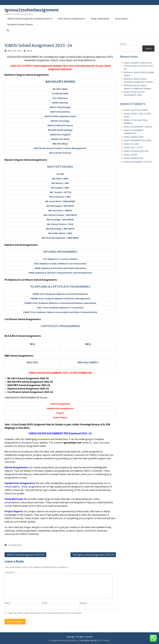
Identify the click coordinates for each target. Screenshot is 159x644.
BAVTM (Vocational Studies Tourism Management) (60, 148)
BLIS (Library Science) (60, 153)
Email (45, 603)
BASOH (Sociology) (60, 121)
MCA (88, 344)
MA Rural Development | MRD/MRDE (60, 238)
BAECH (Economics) (60, 112)
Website (83, 603)
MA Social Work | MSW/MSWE (60, 201)
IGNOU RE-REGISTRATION (136, 151)
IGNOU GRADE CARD (134, 137)
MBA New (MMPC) (88, 363)
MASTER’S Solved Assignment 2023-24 (29, 385)
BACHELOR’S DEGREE (60, 82)
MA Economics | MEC (60, 197)
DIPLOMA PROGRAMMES (60, 252)
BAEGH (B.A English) (60, 135)
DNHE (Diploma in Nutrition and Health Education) (60, 268)
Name (8, 603)
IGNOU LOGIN (130, 155)
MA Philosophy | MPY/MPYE (60, 206)
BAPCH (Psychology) (60, 107)
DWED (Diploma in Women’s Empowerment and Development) (60, 273)
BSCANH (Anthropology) (60, 130)
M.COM (60, 174)
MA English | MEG (60, 188)
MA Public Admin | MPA (60, 233)
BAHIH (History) (60, 103)
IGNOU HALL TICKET (133, 148)
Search (123, 44)
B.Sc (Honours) (60, 98)
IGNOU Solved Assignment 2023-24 (25, 555)
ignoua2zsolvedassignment (32, 10)
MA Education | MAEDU (60, 210)
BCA (32, 344)
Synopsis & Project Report (20, 24)
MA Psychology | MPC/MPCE (60, 229)
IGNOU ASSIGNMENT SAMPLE (138, 127)
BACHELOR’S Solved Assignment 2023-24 (30, 382)
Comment (10, 572)
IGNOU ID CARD (131, 144)
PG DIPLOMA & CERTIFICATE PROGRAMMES (60, 287)
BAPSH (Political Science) (60, 125)
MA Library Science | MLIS (60, 224)
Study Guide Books (100, 19)
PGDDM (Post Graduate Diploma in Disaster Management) (60, 298)
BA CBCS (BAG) (60, 89)
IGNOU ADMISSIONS (133, 158)
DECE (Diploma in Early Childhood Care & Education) (60, 264)
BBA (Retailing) (60, 144)
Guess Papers (122, 19)
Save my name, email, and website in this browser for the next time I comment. (45, 613)
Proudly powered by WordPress (64, 640)
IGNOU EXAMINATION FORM (137, 140)
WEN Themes (103, 640)
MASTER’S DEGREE (60, 167)
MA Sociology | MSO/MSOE (60, 220)
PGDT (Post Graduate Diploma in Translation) (60, 308)
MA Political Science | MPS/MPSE (60, 215)
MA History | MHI (60, 183)
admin (29, 51)
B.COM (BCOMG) (60, 94)
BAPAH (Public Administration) (60, 116)
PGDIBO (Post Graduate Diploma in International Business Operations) (60, 303)
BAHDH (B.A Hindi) (60, 139)
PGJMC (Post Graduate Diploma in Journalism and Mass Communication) (60, 312)
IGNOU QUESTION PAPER (136, 110)
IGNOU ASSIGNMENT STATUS (138, 162)
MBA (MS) (32, 363)
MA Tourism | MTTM (60, 192)
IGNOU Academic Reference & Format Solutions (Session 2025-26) (139, 66)
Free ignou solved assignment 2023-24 (93, 555)
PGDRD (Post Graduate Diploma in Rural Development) (60, 294)
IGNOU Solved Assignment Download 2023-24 (30, 19)
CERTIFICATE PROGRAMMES (60, 326)
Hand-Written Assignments (71, 19)
